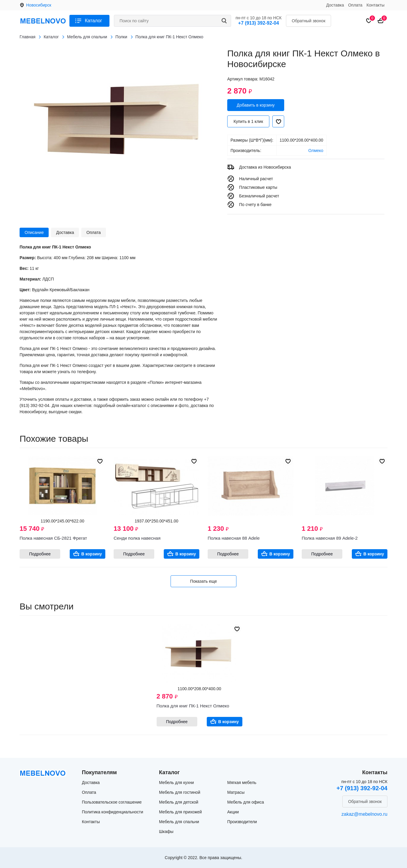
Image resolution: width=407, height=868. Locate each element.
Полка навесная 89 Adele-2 (330, 538)
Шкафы (166, 831)
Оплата (355, 5)
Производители (242, 822)
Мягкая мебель (242, 783)
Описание (34, 232)
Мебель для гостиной (180, 792)
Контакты (376, 5)
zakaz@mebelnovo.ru (364, 814)
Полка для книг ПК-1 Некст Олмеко (193, 706)
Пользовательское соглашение (112, 802)
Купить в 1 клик (248, 121)
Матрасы (236, 792)
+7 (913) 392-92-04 (259, 23)
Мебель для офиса (246, 802)
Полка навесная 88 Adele (234, 538)
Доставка (335, 5)
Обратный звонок (309, 21)
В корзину (92, 554)
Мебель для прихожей (180, 812)
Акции (233, 812)
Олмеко (316, 151)
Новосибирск (39, 5)
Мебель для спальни (179, 822)
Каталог (93, 21)
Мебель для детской (179, 802)
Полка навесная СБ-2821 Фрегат (53, 538)
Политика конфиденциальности (113, 812)
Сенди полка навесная (137, 538)
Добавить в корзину (256, 105)
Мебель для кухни (177, 783)
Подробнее (40, 554)
